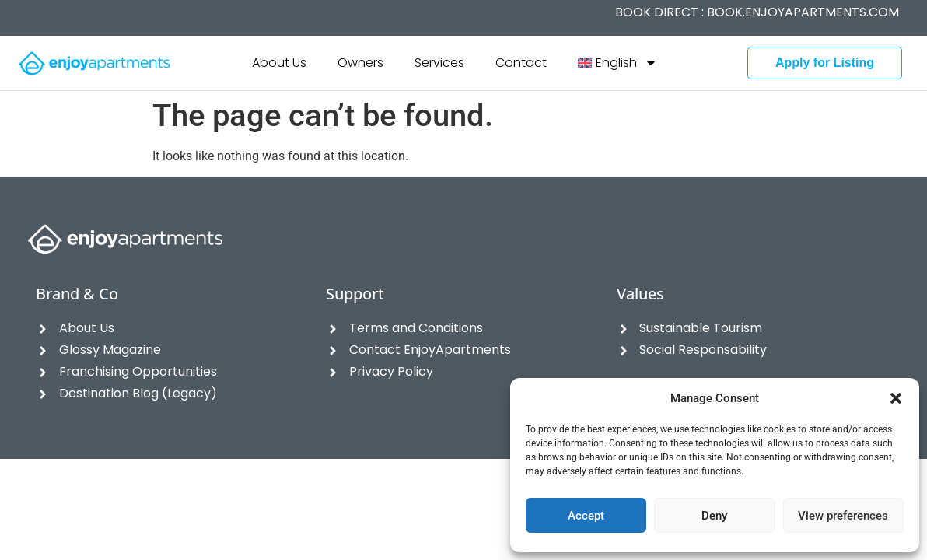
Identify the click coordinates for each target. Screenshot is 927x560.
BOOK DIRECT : (757, 12)
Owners (360, 63)
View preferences (843, 516)
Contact (521, 63)
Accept (586, 516)
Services (439, 63)
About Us (279, 63)
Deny (714, 516)
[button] (896, 398)
